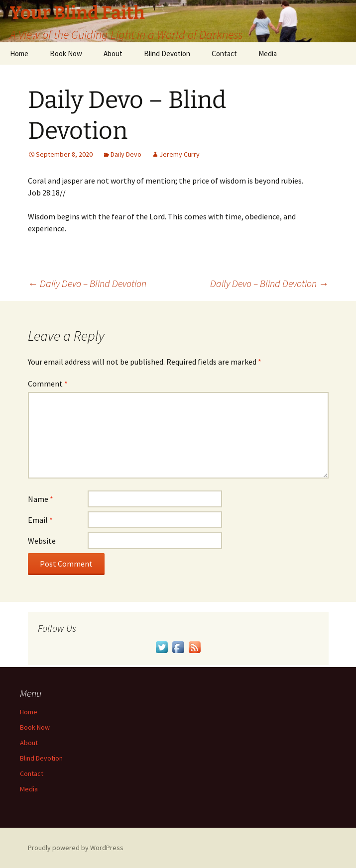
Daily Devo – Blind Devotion (87, 283)
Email (40, 520)
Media (268, 53)
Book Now (66, 53)
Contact (224, 53)
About (113, 53)
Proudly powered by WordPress (76, 848)
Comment (48, 384)
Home (19, 53)
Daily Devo (126, 154)
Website (42, 541)
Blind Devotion (167, 53)
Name (41, 499)
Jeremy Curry (179, 154)
